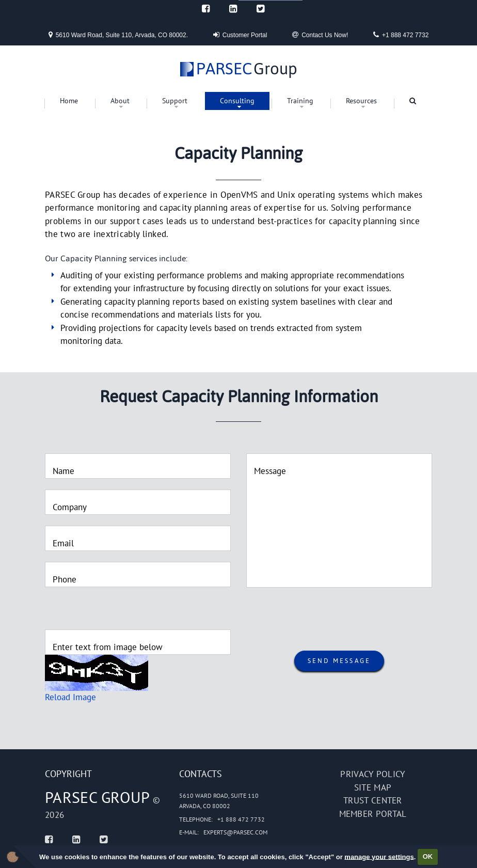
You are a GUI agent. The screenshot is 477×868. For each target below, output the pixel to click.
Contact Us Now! (320, 35)
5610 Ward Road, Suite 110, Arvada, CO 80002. (118, 35)
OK (428, 856)
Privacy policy (372, 774)
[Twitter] (260, 9)
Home (69, 101)
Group (247, 69)
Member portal (373, 814)
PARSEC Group (98, 797)
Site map (373, 787)
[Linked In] (233, 9)
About (120, 101)
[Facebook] (206, 9)
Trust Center (373, 800)
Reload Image (70, 697)
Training (300, 101)
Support (175, 101)
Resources (361, 101)
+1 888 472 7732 (401, 35)
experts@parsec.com (235, 832)
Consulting (237, 101)
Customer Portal (240, 35)
